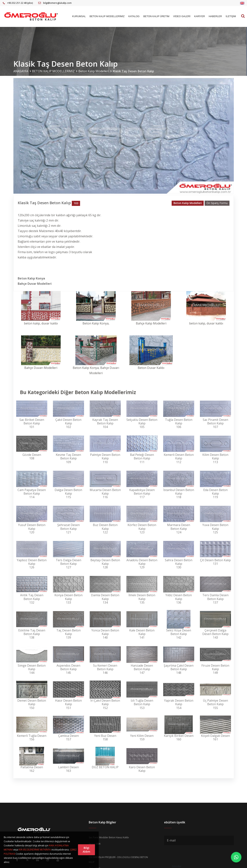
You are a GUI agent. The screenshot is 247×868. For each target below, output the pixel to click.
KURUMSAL (79, 16)
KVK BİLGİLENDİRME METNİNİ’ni (35, 850)
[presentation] (193, 854)
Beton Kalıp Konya (31, 278)
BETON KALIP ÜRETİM (156, 16)
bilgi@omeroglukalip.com (57, 3)
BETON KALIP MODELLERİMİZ (107, 16)
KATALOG (134, 16)
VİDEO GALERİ (182, 16)
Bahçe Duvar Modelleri (35, 284)
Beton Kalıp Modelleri (94, 71)
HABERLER (215, 16)
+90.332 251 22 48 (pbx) (20, 3)
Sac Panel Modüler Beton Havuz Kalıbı (109, 837)
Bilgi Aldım (86, 850)
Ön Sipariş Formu (217, 203)
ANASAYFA (21, 71)
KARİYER (200, 16)
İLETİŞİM (231, 16)
